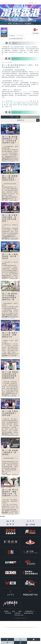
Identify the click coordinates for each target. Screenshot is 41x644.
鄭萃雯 (20, 105)
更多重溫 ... (3, 517)
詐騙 (11, 105)
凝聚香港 (9, 101)
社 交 (32, 521)
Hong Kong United (21, 101)
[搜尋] (35, 3)
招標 (20, 611)
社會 (31, 101)
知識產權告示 (30, 611)
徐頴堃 (24, 103)
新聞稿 (7, 611)
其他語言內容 (19, 615)
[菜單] (39, 3)
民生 (35, 101)
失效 (15, 103)
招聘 (14, 611)
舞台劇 (6, 105)
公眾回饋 (32, 525)
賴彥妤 (15, 105)
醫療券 (32, 105)
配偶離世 (26, 105)
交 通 (12, 521)
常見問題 (9, 613)
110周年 (6, 103)
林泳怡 (29, 103)
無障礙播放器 (29, 613)
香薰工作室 (9, 107)
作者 (11, 103)
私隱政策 (18, 613)
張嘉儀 (19, 103)
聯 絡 (12, 524)
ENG (30, 3)
